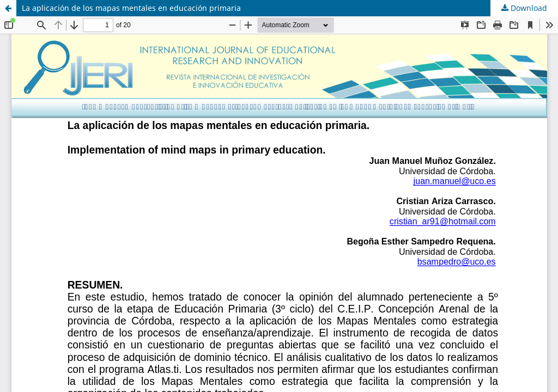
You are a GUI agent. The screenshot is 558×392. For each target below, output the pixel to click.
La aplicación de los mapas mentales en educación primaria (131, 8)
